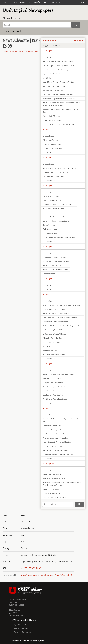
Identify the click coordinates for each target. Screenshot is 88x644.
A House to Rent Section (52, 196)
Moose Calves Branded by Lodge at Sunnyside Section (60, 111)
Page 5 (49, 246)
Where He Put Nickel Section (54, 338)
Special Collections (21, 628)
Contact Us (25, 2)
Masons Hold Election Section (54, 86)
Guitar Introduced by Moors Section (56, 221)
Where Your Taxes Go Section (54, 474)
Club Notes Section (50, 229)
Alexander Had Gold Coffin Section (56, 313)
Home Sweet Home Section (53, 209)
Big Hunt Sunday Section (52, 74)
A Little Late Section (50, 140)
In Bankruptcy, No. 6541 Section (55, 334)
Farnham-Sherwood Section (53, 120)
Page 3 (49, 157)
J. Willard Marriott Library (19, 599)
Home (5, 2)
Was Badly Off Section (51, 116)
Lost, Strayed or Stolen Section (54, 176)
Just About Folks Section (52, 265)
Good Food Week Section (52, 446)
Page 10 (50, 463)
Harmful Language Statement (46, 2)
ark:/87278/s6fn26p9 (31, 568)
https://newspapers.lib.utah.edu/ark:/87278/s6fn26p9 (46, 575)
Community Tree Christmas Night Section (59, 124)
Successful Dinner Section (53, 90)
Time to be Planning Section (53, 144)
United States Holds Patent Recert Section (59, 237)
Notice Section (48, 346)
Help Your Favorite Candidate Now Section (59, 94)
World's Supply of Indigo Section (55, 387)
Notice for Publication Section (54, 354)
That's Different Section (52, 200)
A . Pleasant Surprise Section (54, 309)
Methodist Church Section (53, 378)
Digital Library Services (23, 625)
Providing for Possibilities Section (55, 399)
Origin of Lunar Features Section (55, 497)
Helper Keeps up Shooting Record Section (59, 66)
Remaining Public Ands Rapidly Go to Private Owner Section (62, 420)
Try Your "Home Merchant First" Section (58, 434)
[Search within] (58, 504)
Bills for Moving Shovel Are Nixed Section (58, 61)
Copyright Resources (22, 632)
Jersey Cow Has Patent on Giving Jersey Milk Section (62, 305)
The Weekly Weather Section (54, 391)
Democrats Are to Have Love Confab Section (60, 318)
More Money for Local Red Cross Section (58, 82)
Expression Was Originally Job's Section (58, 454)
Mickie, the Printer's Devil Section (55, 450)
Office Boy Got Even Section (53, 493)
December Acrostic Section (53, 426)
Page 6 (49, 279)
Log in (84, 2)
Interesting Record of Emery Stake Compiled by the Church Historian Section (62, 484)
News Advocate (13, 18)
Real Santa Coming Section (53, 430)
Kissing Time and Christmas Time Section (59, 374)
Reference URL (17, 52)
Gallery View (32, 52)
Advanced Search (13, 31)
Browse (14, 2)
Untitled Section (49, 57)
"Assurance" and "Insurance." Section (57, 204)
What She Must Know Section (54, 489)
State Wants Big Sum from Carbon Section (59, 99)
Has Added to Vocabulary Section (55, 257)
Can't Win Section (49, 225)
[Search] (37, 25)
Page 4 (49, 185)
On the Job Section (50, 233)
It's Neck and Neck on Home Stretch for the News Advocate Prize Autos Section (62, 104)
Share (5, 52)
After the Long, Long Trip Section (55, 438)
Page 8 (49, 364)
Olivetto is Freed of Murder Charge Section (59, 70)
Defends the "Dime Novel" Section (56, 217)
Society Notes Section (51, 213)
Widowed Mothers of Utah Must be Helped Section (62, 326)
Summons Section (50, 350)
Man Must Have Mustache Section (56, 478)
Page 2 (49, 129)
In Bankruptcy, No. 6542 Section (55, 330)
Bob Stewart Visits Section (53, 395)
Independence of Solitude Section (55, 270)
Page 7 (49, 294)
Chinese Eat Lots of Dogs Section (55, 172)
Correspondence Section (52, 148)
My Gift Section (49, 78)
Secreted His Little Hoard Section (55, 322)
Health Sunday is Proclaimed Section (57, 442)
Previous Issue (49, 40)
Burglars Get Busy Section (53, 383)
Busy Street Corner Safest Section (56, 261)
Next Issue (78, 40)
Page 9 (49, 408)
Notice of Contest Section (52, 342)
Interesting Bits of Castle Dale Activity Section (60, 168)
